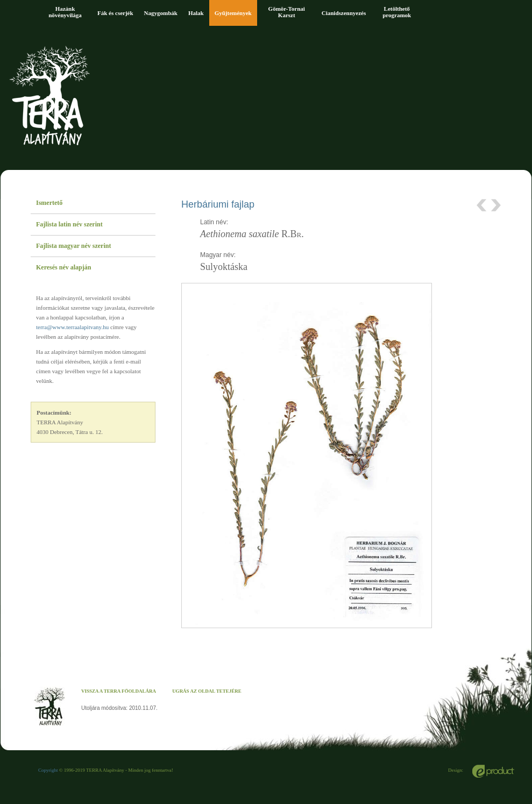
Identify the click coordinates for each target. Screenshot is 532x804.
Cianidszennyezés (344, 13)
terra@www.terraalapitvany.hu (72, 327)
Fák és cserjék (115, 13)
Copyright (48, 770)
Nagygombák (161, 13)
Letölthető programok (397, 12)
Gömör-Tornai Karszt (287, 12)
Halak (196, 13)
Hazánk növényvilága (65, 12)
